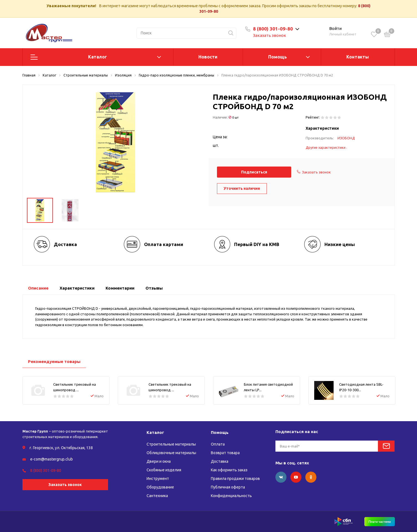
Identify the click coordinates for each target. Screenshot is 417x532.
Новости (208, 57)
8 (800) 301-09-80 (273, 29)
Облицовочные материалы (171, 453)
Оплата (218, 444)
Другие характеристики (326, 147)
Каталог (98, 57)
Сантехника (157, 496)
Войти (335, 28)
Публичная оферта (228, 487)
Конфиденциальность (231, 496)
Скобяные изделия (164, 470)
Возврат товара (225, 453)
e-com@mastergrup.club (52, 459)
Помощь (277, 57)
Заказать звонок (270, 35)
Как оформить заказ (229, 470)
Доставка (220, 461)
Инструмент (158, 479)
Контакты (358, 57)
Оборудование (160, 487)
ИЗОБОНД (346, 138)
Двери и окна (159, 461)
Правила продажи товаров (235, 479)
